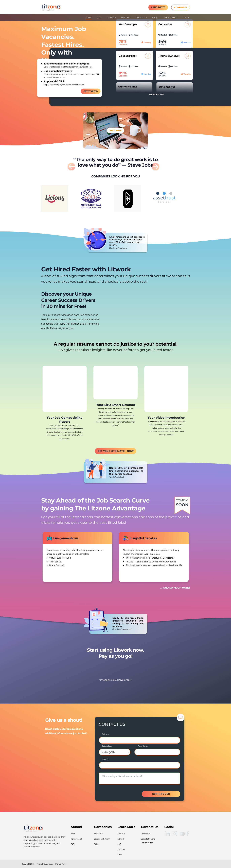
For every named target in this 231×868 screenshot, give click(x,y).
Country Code (107, 746)
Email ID (105, 759)
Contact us (146, 833)
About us (121, 833)
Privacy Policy (61, 864)
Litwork (121, 839)
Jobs (73, 833)
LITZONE (111, 17)
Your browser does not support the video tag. (147, 313)
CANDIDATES (158, 7)
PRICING (126, 17)
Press (120, 854)
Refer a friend (76, 839)
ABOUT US (141, 17)
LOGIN (186, 17)
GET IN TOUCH (161, 794)
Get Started (91, 91)
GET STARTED (170, 17)
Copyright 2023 (28, 864)
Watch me (115, 130)
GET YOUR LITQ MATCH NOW (116, 451)
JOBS (89, 17)
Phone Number (143, 746)
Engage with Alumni (102, 839)
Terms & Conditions (45, 864)
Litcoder (121, 849)
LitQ (119, 844)
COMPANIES (181, 7)
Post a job (98, 833)
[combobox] (115, 752)
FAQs (155, 17)
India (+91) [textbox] (108, 752)
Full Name (106, 734)
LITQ (99, 17)
